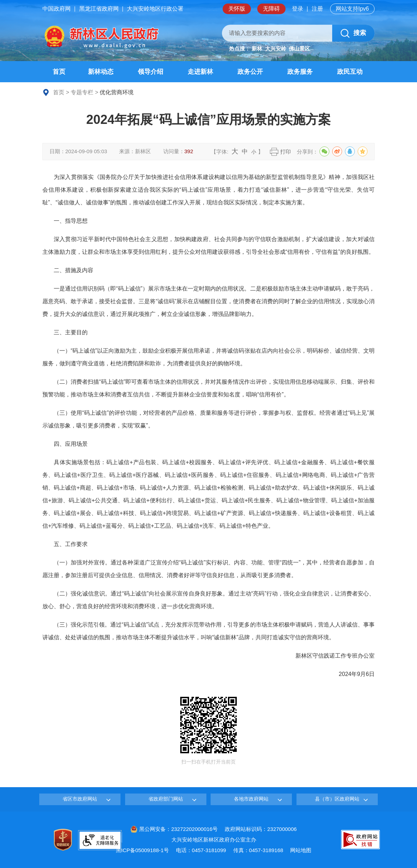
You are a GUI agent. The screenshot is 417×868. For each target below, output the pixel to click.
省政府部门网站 (166, 799)
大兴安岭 (276, 49)
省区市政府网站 (80, 799)
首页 (59, 92)
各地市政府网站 (251, 799)
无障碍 (271, 9)
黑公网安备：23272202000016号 (174, 829)
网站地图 (301, 850)
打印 (286, 152)
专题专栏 (82, 92)
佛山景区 (299, 49)
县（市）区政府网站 (337, 799)
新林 (257, 49)
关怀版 (237, 9)
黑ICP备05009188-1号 (142, 850)
